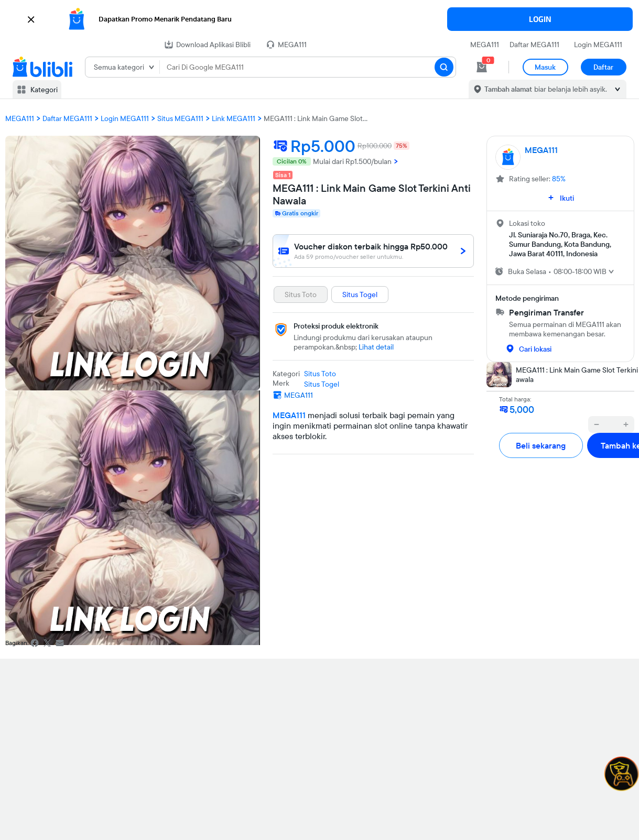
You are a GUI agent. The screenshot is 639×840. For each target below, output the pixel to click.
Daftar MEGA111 (534, 45)
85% (559, 179)
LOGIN (540, 19)
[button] (319, 19)
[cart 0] (482, 67)
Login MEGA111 (598, 45)
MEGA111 (485, 45)
